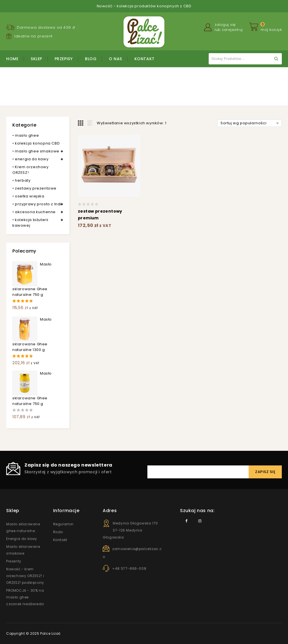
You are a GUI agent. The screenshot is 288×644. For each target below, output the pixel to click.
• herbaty (21, 180)
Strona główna (111, 90)
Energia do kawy (22, 539)
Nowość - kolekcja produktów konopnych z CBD (144, 6)
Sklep (36, 59)
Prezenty (14, 561)
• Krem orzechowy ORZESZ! (31, 170)
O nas (115, 59)
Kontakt (145, 59)
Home (12, 59)
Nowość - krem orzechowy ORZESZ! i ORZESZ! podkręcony (25, 576)
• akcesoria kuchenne (34, 212)
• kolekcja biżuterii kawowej (30, 223)
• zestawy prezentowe (34, 188)
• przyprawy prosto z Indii (37, 204)
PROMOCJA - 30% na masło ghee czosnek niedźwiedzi (25, 597)
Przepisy (64, 59)
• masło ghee (26, 135)
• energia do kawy (30, 159)
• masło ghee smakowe (36, 151)
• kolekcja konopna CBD (36, 143)
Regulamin (63, 524)
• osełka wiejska (28, 196)
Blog (91, 59)
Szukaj (276, 59)
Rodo (58, 532)
